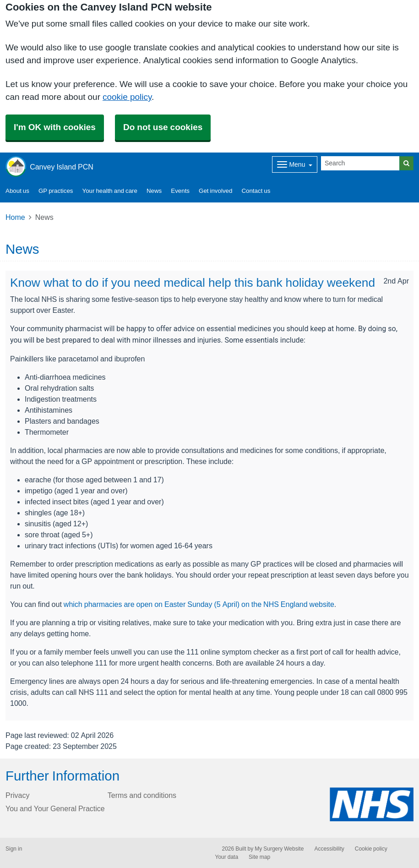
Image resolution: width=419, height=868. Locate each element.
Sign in (14, 849)
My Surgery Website (279, 849)
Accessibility (329, 849)
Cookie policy (371, 849)
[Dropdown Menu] (295, 164)
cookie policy (127, 97)
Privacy (17, 795)
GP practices (56, 191)
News (154, 191)
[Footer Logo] (372, 804)
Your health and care (110, 191)
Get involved (215, 191)
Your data (227, 857)
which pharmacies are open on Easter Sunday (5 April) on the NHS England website (199, 604)
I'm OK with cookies (55, 127)
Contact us (256, 191)
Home (15, 217)
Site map (259, 857)
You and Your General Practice (55, 808)
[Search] (360, 163)
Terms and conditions (142, 795)
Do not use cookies (163, 127)
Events (180, 191)
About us (17, 191)
